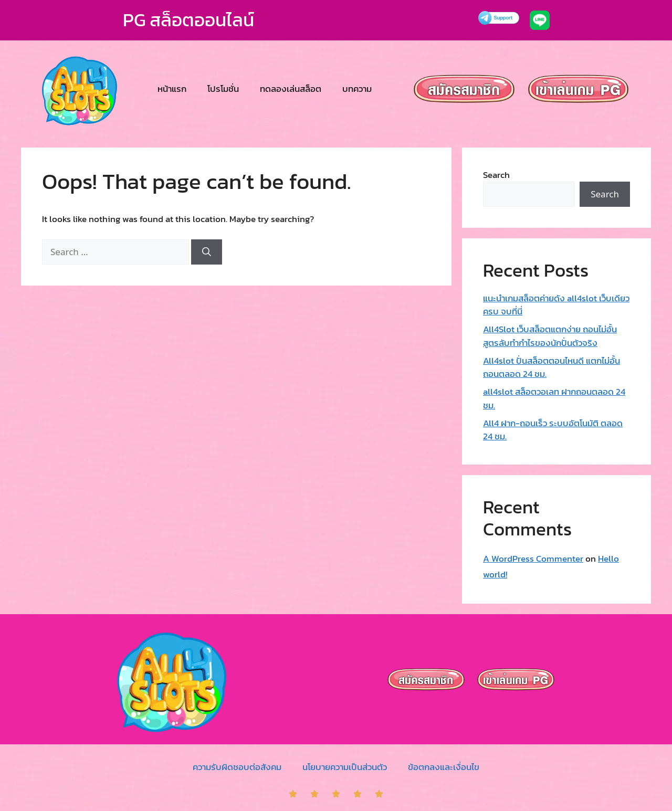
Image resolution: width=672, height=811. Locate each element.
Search (496, 175)
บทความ (357, 89)
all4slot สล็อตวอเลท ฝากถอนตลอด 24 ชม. (554, 398)
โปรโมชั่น (223, 89)
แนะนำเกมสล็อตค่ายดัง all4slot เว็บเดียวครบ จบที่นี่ (556, 305)
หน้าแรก (172, 89)
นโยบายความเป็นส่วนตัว (345, 767)
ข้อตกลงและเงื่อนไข (444, 767)
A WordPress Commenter (533, 559)
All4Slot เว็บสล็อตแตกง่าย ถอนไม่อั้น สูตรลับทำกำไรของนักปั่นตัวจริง (550, 336)
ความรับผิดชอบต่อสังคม (237, 767)
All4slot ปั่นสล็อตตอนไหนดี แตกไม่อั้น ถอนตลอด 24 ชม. (552, 367)
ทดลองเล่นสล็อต (291, 89)
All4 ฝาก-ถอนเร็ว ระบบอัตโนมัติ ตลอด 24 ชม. (553, 430)
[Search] (207, 252)
